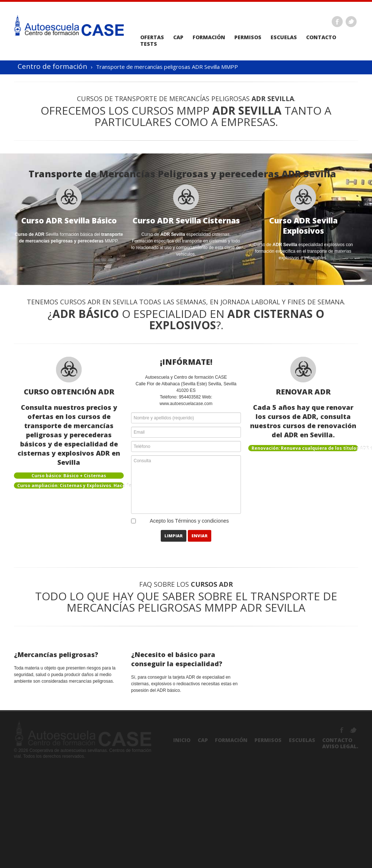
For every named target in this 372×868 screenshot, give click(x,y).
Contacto (321, 37)
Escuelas (284, 37)
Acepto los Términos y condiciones (189, 521)
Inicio (182, 740)
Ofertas (152, 37)
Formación (209, 37)
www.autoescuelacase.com (186, 404)
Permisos (248, 37)
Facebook (337, 22)
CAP (178, 37)
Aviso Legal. (340, 746)
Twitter (351, 22)
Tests (149, 44)
